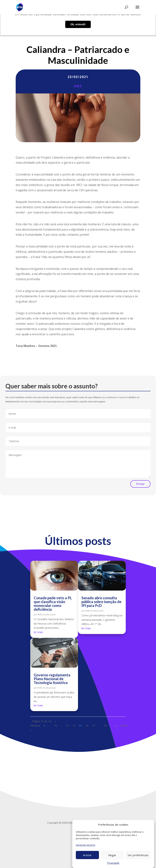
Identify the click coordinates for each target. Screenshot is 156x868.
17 (93, 726)
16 (87, 726)
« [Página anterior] (44, 726)
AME (78, 86)
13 (67, 726)
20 (105, 726)
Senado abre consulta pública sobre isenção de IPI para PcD (101, 602)
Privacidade (113, 863)
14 (74, 726)
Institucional (50, 614)
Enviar (140, 484)
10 (55, 726)
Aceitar (87, 855)
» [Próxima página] (116, 726)
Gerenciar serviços (85, 845)
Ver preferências (138, 855)
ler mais (38, 632)
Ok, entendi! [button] (78, 24)
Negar (112, 855)
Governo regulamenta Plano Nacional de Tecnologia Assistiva (52, 679)
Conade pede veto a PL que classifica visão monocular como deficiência (53, 604)
